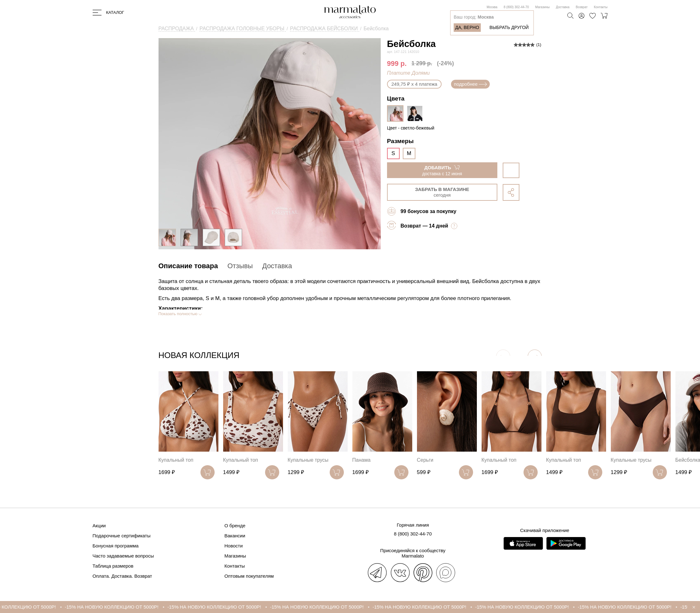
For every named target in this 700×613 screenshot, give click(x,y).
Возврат (582, 7)
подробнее (470, 84)
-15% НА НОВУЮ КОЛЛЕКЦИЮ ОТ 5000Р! (120, 607)
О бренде (235, 526)
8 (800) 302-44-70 (516, 7)
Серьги (425, 460)
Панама (362, 460)
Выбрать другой (509, 27)
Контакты (601, 7)
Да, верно (467, 27)
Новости (234, 546)
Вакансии (235, 536)
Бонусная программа (116, 546)
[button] (535, 357)
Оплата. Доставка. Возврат (122, 576)
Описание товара (188, 266)
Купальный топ (176, 460)
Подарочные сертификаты (122, 536)
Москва (492, 7)
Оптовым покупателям (249, 576)
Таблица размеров (113, 566)
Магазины (542, 7)
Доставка (563, 7)
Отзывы (240, 266)
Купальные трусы (308, 460)
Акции (99, 526)
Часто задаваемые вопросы (123, 556)
